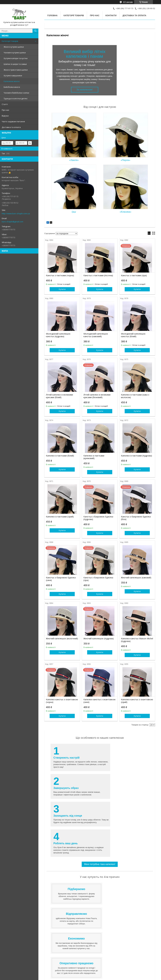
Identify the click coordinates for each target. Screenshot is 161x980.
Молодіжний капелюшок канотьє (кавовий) (96, 335)
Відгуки (5, 116)
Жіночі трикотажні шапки (16, 70)
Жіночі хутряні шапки (14, 47)
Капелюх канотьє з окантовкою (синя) (99, 701)
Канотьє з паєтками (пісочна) (98, 275)
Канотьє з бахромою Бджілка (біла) (136, 518)
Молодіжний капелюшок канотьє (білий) (133, 335)
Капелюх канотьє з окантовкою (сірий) (137, 701)
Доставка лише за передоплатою (118, 928)
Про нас (5, 110)
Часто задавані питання (13, 121)
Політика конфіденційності (111, 977)
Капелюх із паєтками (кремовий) (94, 457)
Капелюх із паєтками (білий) (60, 456)
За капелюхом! (85, 90)
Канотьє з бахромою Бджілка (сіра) (98, 579)
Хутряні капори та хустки (16, 58)
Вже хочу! (100, 884)
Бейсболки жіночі (12, 87)
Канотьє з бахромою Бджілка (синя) (61, 579)
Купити (62, 289)
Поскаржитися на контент (88, 977)
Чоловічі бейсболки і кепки (16, 93)
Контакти (111, 15)
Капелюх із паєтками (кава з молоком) (135, 396)
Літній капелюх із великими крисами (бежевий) (97, 396)
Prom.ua (94, 972)
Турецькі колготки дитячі (16, 99)
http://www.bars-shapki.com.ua (16, 213)
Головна (52, 15)
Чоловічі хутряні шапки (15, 53)
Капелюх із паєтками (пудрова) (136, 456)
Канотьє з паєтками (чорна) (60, 275)
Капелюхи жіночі (12, 81)
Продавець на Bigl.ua (80, 975)
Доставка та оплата (11, 127)
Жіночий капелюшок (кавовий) (136, 578)
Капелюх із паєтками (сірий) (60, 517)
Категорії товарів (10, 41)
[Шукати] (35, 31)
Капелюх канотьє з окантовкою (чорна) (62, 701)
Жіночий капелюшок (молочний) (62, 639)
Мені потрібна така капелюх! (100, 809)
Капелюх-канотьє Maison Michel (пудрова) (137, 640)
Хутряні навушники (13, 76)
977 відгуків (128, 2)
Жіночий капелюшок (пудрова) (99, 639)
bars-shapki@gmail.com (12, 222)
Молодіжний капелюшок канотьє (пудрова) (58, 335)
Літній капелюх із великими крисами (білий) (59, 396)
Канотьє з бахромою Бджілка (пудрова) (98, 518)
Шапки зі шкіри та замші (15, 64)
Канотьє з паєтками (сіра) (134, 275)
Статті (5, 104)
